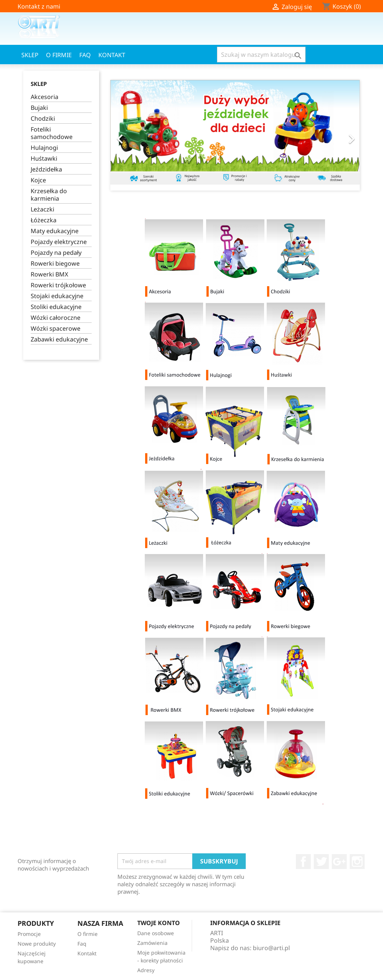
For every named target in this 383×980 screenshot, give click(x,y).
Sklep (30, 55)
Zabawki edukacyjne (59, 339)
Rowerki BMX (49, 274)
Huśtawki (44, 159)
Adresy (146, 970)
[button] (129, 135)
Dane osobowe (156, 933)
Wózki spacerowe (56, 329)
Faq (85, 55)
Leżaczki (42, 209)
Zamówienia (152, 943)
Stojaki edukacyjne (57, 296)
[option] (235, 132)
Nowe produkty (37, 944)
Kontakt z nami (39, 6)
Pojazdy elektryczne (59, 242)
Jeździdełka (46, 169)
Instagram (357, 862)
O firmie (59, 55)
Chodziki (43, 119)
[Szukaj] (261, 55)
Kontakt (112, 55)
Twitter (321, 862)
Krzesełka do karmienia (49, 195)
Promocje (29, 934)
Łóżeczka (44, 220)
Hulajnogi (44, 148)
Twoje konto (159, 923)
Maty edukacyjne (55, 231)
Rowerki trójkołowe (58, 285)
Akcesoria (45, 97)
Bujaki (39, 108)
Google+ (339, 862)
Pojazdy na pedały (56, 253)
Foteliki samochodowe (52, 133)
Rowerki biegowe (55, 264)
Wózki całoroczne (56, 318)
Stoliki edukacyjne (56, 307)
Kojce (38, 180)
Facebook (303, 862)
